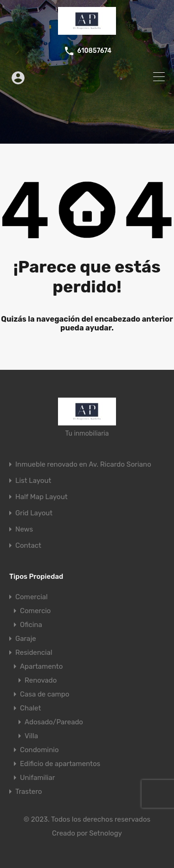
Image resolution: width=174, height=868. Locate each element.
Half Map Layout (42, 497)
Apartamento (41, 666)
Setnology (106, 833)
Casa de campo (45, 694)
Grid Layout (34, 513)
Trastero (29, 792)
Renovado (41, 680)
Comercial (32, 597)
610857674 (94, 51)
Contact (28, 546)
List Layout (33, 481)
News (24, 529)
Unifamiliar (37, 778)
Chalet (30, 708)
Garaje (26, 639)
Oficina (31, 625)
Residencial (34, 653)
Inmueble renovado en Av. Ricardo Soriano (83, 465)
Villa (31, 736)
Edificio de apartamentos (60, 764)
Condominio (39, 750)
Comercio (35, 611)
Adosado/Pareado (54, 722)
